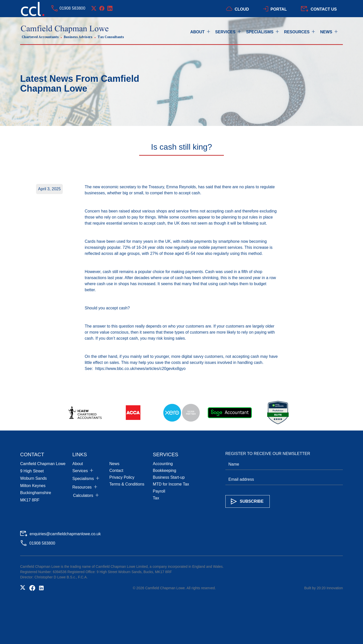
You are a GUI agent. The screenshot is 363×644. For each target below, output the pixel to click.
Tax (156, 498)
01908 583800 (72, 8)
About (78, 464)
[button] (203, 32)
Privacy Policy (122, 477)
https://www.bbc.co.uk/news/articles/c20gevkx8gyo (140, 369)
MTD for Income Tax (171, 484)
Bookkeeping (164, 471)
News (114, 464)
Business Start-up (169, 477)
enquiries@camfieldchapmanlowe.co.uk (65, 534)
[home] (72, 32)
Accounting (163, 464)
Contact (116, 471)
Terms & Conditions (127, 484)
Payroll (159, 491)
